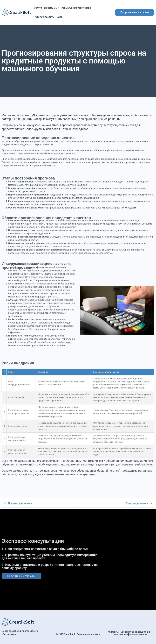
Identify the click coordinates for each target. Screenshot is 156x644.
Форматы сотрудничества (76, 8)
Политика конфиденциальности (130, 634)
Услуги (38, 8)
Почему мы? (51, 8)
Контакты (113, 632)
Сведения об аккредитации (136, 632)
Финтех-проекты (45, 17)
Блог (59, 17)
